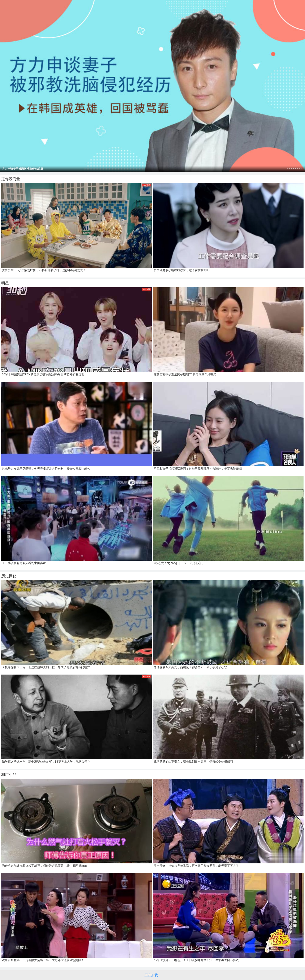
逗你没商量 (11, 179)
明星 (5, 283)
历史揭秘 (9, 576)
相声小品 (9, 775)
